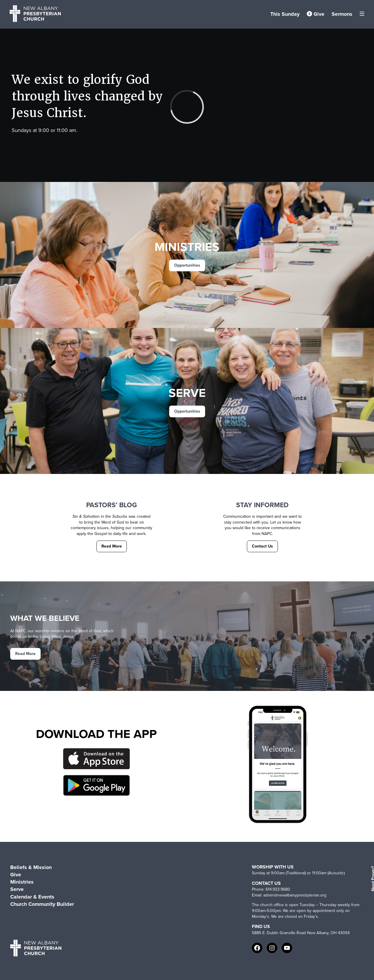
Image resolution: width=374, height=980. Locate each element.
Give (316, 14)
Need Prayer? (372, 879)
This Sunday (285, 14)
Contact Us (262, 546)
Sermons (342, 14)
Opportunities (187, 265)
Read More (112, 546)
